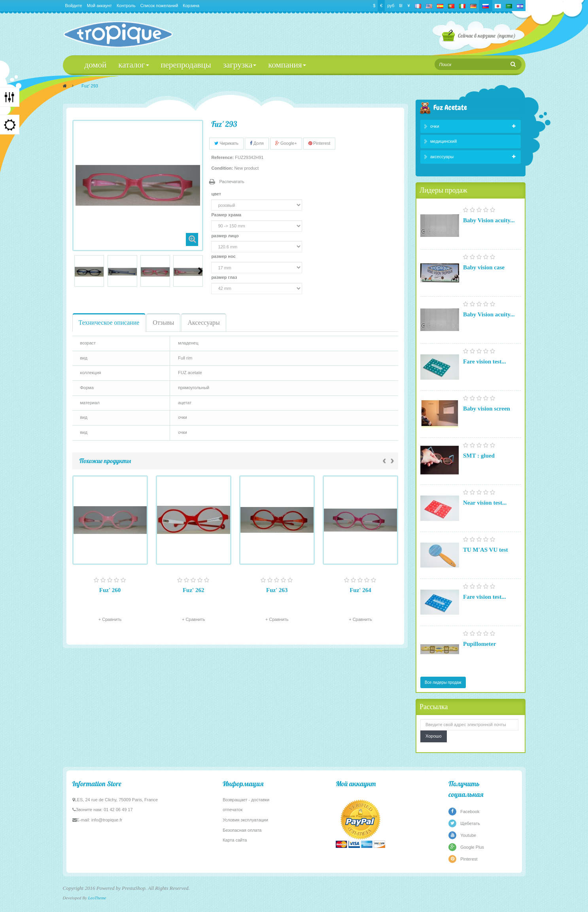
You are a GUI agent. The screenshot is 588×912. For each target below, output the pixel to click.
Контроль (126, 6)
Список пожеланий (159, 6)
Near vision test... (485, 503)
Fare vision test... (484, 361)
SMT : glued (479, 456)
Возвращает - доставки (246, 800)
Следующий (200, 271)
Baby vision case (484, 267)
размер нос (224, 256)
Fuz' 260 (110, 590)
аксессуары (442, 157)
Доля (257, 143)
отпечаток (233, 810)
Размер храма (227, 215)
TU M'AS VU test (485, 550)
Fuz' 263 (277, 590)
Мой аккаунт (99, 6)
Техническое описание (109, 323)
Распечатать (232, 182)
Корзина (191, 6)
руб (391, 6)
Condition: (222, 168)
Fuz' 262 (194, 590)
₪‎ (401, 6)
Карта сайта (235, 840)
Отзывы (163, 323)
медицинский (443, 141)
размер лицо (225, 236)
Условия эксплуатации (245, 820)
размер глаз (225, 277)
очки (435, 126)
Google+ (286, 143)
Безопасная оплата (242, 830)
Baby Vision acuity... (489, 220)
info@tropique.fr (107, 820)
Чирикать (226, 143)
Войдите (74, 6)
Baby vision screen (487, 409)
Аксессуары (203, 323)
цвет (217, 194)
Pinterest (319, 143)
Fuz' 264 (360, 590)
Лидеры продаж (443, 190)
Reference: (222, 157)
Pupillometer (479, 644)
